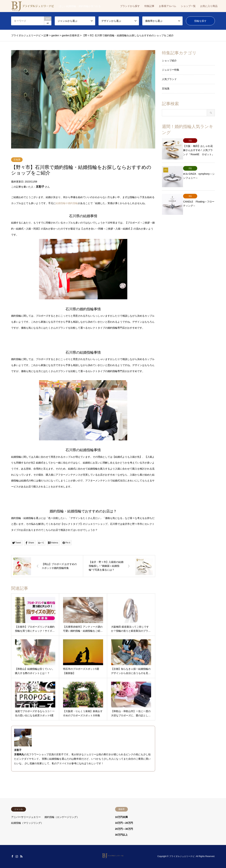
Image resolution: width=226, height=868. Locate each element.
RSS (21, 856)
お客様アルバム (168, 6)
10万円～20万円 (124, 823)
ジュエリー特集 (171, 70)
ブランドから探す (130, 6)
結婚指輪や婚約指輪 (67, 203)
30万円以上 (121, 835)
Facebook (12, 856)
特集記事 (149, 6)
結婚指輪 (54, 759)
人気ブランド (169, 79)
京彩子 (40, 187)
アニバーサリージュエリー (26, 817)
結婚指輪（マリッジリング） (27, 823)
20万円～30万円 (124, 829)
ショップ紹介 (169, 61)
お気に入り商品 (209, 6)
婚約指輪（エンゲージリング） (62, 817)
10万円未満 (121, 817)
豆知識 (17, 160)
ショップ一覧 (188, 6)
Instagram (17, 856)
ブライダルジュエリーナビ (182, 856)
